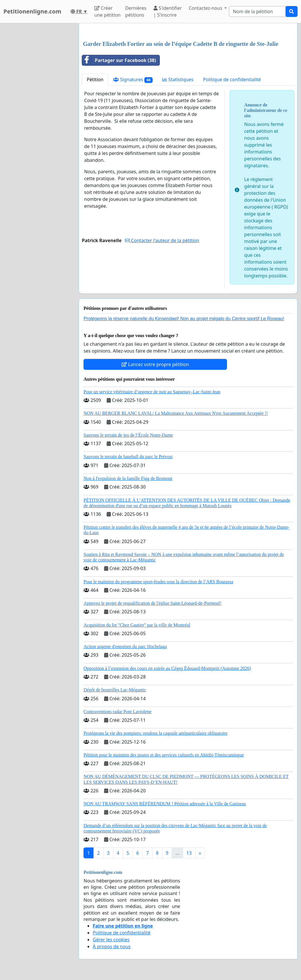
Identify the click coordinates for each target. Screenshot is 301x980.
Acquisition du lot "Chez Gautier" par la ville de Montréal (137, 625)
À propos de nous (112, 946)
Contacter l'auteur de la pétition (162, 240)
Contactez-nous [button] (206, 8)
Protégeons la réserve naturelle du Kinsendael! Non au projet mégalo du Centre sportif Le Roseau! (184, 319)
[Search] (257, 11)
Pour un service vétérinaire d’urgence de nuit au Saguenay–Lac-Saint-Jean (152, 392)
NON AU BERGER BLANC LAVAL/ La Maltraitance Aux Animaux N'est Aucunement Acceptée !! (176, 413)
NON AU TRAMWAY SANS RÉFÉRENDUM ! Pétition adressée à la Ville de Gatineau (165, 804)
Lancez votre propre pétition (155, 364)
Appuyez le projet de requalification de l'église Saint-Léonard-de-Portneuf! (152, 603)
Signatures (133, 80)
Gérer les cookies (111, 940)
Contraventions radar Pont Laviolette (118, 712)
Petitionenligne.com (32, 11)
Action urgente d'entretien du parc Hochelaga (125, 646)
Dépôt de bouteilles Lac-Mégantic (115, 690)
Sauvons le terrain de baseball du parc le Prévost (128, 457)
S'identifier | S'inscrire (168, 11)
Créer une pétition (107, 11)
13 (189, 853)
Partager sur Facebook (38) (119, 60)
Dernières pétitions (136, 11)
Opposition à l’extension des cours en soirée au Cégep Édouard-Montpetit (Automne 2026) (167, 668)
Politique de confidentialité (232, 79)
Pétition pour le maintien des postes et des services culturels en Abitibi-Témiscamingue (164, 755)
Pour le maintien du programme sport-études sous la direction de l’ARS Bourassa (158, 582)
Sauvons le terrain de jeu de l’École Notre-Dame (128, 435)
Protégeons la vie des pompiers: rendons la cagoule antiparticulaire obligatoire (156, 733)
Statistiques (178, 79)
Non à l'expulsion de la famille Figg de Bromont (128, 478)
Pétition (95, 79)
